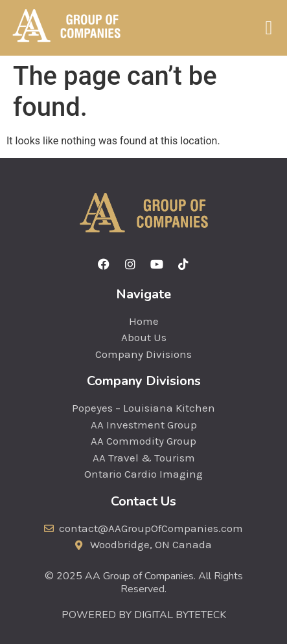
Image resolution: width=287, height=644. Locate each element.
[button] (269, 28)
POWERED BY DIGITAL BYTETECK (144, 615)
